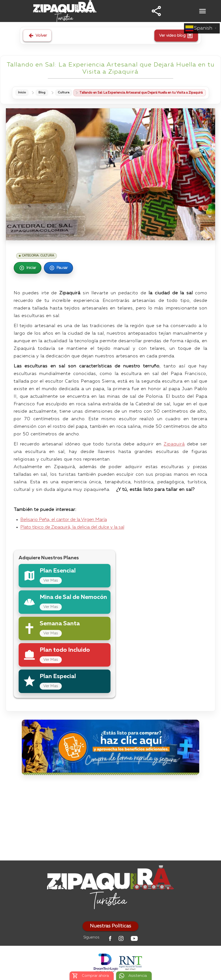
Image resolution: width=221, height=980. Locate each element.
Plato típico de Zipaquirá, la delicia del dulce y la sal (72, 527)
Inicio (22, 93)
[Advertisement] (110, 819)
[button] (156, 11)
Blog (42, 93)
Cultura (64, 93)
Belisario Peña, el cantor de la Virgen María (64, 520)
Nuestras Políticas (110, 926)
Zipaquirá (174, 444)
